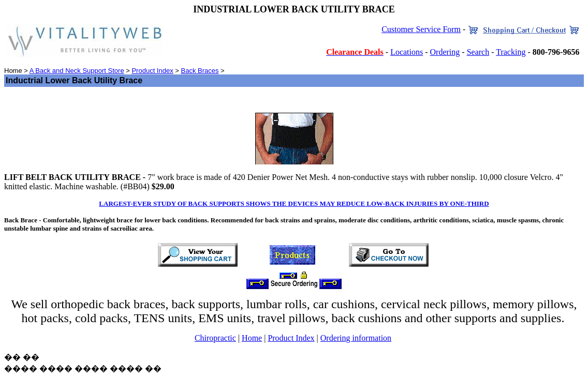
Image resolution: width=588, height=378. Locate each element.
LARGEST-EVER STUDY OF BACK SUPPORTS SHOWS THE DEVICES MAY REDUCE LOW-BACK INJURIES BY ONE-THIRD (294, 203)
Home (252, 338)
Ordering (445, 52)
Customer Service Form (421, 29)
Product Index (152, 71)
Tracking (511, 52)
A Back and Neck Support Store (77, 71)
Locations (407, 52)
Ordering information (356, 338)
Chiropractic (215, 338)
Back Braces (200, 71)
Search (478, 52)
